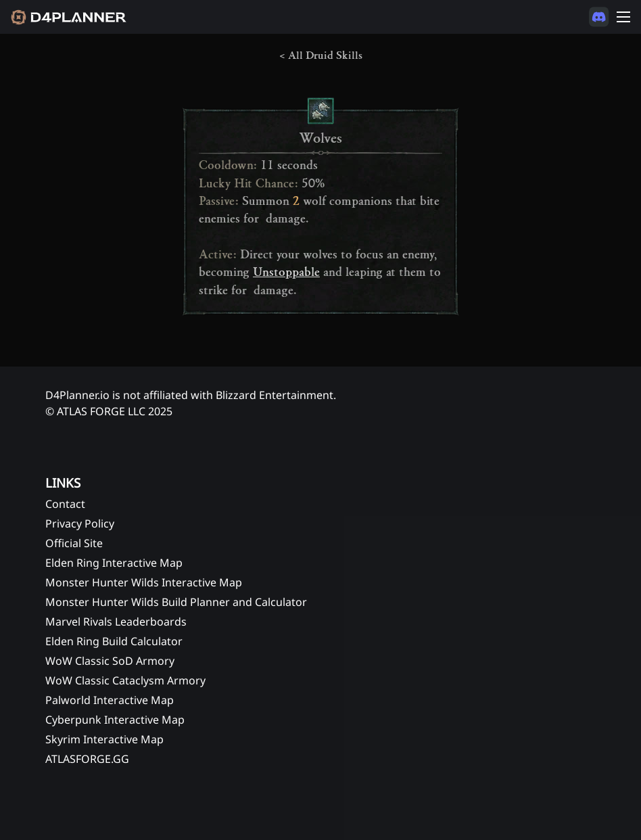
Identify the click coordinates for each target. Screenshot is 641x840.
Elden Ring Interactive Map (114, 563)
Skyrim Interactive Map (104, 739)
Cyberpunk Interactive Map (115, 720)
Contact (65, 504)
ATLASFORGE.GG (87, 759)
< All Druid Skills (321, 55)
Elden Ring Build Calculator (114, 641)
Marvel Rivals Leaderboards (116, 622)
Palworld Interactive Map (110, 700)
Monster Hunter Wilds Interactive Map (144, 582)
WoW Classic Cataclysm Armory (125, 680)
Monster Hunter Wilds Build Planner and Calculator (176, 602)
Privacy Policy (80, 523)
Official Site (74, 543)
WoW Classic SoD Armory (110, 661)
